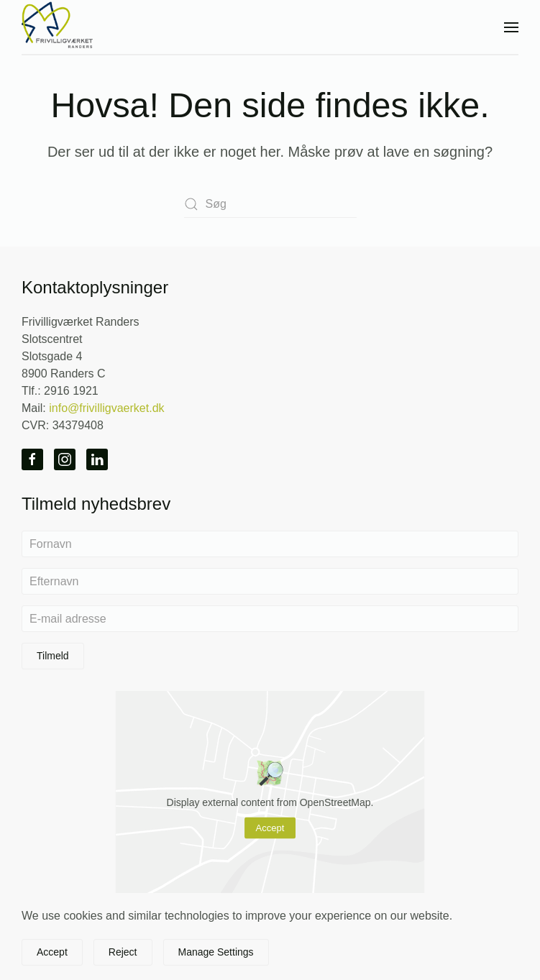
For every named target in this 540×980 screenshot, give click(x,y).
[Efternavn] (270, 581)
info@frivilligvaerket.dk (106, 408)
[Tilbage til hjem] (58, 27)
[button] (511, 27)
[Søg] (270, 205)
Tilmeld (53, 656)
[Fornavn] (270, 544)
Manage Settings (216, 952)
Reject (123, 952)
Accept (270, 828)
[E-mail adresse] (270, 619)
